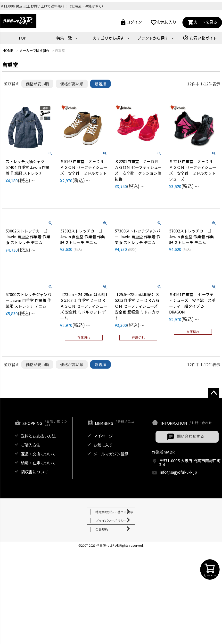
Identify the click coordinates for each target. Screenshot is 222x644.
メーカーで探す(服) (34, 50)
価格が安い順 (37, 84)
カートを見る (202, 22)
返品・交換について (38, 454)
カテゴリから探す (108, 38)
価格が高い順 (72, 84)
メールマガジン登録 (111, 454)
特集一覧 (64, 38)
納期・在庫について (38, 463)
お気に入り (163, 22)
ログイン (131, 22)
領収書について (34, 472)
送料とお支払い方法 (38, 436)
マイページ (103, 436)
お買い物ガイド (200, 38)
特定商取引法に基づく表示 (114, 512)
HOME (8, 50)
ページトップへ (212, 398)
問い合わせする (190, 436)
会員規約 (102, 529)
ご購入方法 (31, 445)
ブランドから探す (153, 38)
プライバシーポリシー (111, 521)
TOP (22, 38)
